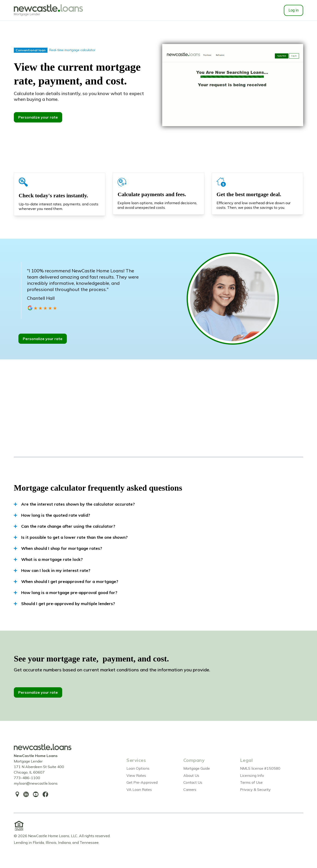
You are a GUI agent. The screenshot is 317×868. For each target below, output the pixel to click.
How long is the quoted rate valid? (52, 515)
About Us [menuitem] (191, 775)
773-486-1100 (27, 778)
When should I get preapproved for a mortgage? (66, 582)
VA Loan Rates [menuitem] (139, 789)
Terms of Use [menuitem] (251, 782)
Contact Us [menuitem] (193, 782)
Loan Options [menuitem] (138, 768)
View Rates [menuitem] (136, 775)
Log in (294, 10)
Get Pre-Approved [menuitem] (142, 782)
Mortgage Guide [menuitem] (197, 768)
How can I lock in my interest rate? (52, 571)
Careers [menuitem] (190, 789)
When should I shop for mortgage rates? (58, 548)
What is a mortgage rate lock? (48, 559)
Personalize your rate (38, 117)
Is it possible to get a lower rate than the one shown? (71, 537)
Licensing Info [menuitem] (252, 775)
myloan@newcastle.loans (36, 783)
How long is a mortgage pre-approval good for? (66, 593)
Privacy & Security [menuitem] (255, 789)
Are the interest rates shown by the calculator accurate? (74, 504)
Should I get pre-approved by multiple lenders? (64, 604)
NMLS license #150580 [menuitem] (260, 768)
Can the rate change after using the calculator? (65, 526)
